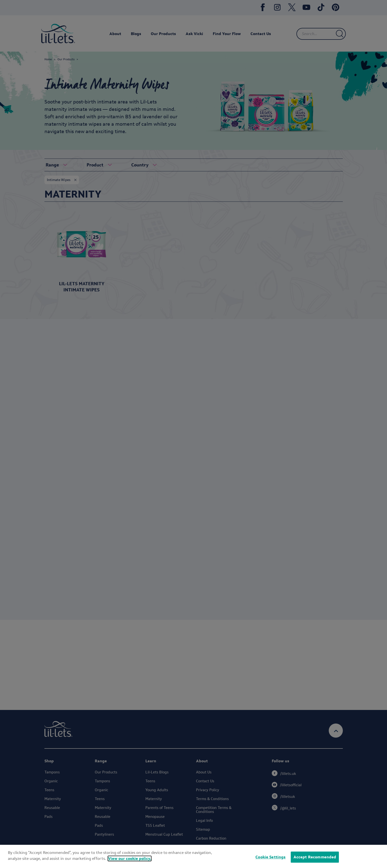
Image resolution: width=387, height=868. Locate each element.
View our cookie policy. (130, 858)
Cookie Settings (271, 857)
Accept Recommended (315, 857)
